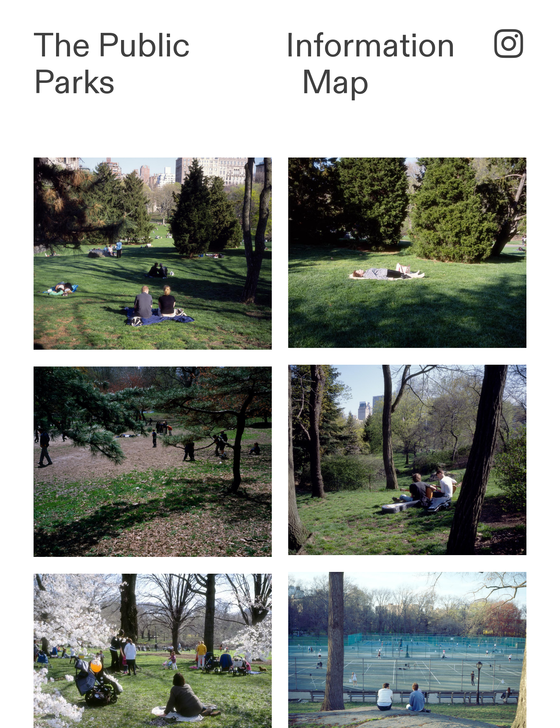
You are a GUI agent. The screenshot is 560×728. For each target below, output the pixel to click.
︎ (509, 46)
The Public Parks (112, 65)
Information (370, 46)
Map (335, 83)
